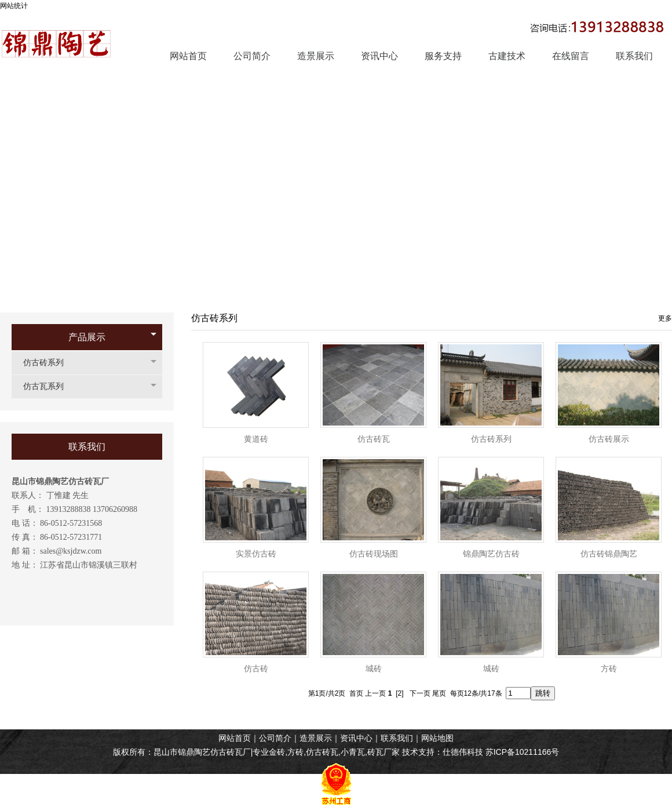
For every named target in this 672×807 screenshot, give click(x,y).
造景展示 (316, 738)
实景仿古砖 (256, 554)
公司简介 (275, 738)
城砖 (374, 669)
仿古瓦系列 (49, 386)
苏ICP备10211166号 (523, 752)
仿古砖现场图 (374, 554)
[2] (399, 693)
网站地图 (437, 738)
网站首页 (235, 738)
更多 (665, 318)
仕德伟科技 (463, 752)
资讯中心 (356, 738)
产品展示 (87, 337)
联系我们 (397, 738)
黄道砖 (256, 439)
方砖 (609, 669)
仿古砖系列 (49, 363)
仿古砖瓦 (374, 439)
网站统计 (14, 6)
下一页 (420, 693)
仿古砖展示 (609, 439)
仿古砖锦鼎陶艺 (609, 554)
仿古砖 (256, 669)
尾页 (439, 693)
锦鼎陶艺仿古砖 (491, 554)
